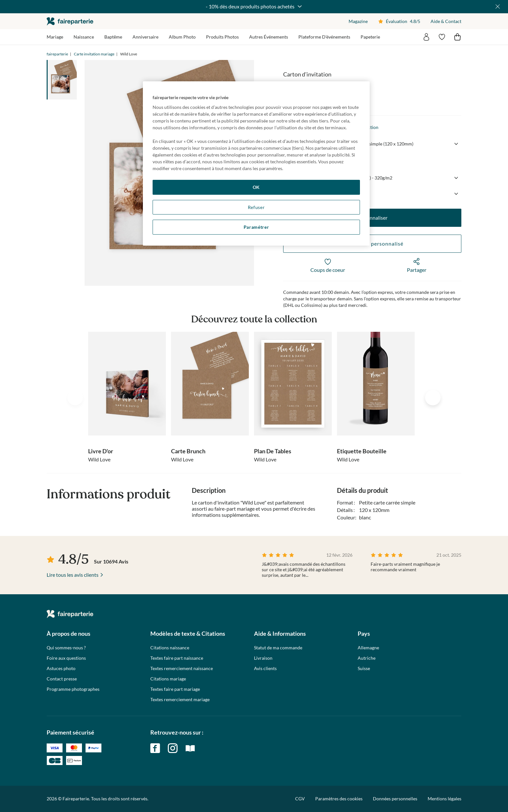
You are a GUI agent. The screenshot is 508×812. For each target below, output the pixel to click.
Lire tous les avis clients (73, 575)
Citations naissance (170, 648)
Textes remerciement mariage (180, 700)
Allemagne (368, 648)
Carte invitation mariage (94, 54)
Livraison (263, 658)
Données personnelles (395, 799)
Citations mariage (168, 679)
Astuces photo (61, 668)
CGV (300, 799)
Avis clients (265, 668)
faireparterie (70, 21)
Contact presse (62, 679)
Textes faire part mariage (175, 689)
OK (256, 187)
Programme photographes (73, 689)
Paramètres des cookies (339, 799)
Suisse (364, 668)
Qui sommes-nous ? (66, 648)
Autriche (367, 658)
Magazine (358, 21)
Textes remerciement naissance (182, 668)
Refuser (256, 207)
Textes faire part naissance (177, 658)
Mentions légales (444, 799)
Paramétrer (256, 227)
